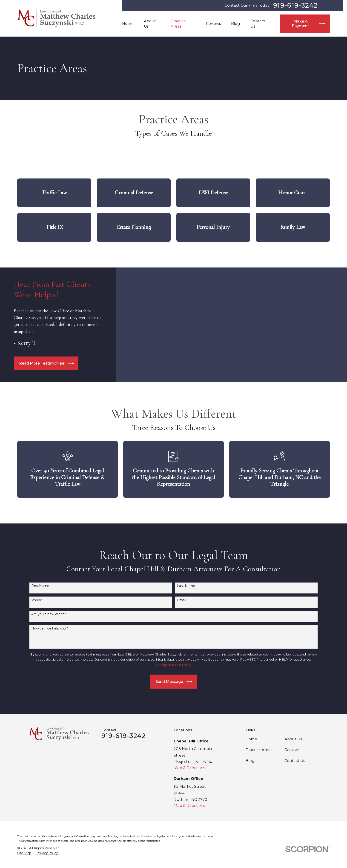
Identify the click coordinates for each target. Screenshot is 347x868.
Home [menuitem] (128, 23)
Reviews (292, 750)
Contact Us (295, 761)
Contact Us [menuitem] (258, 24)
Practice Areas (259, 750)
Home (251, 739)
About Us (293, 739)
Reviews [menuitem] (213, 23)
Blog (250, 761)
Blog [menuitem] (236, 23)
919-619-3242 (295, 5)
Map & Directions (189, 768)
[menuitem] (24, 853)
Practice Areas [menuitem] (178, 24)
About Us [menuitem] (150, 24)
